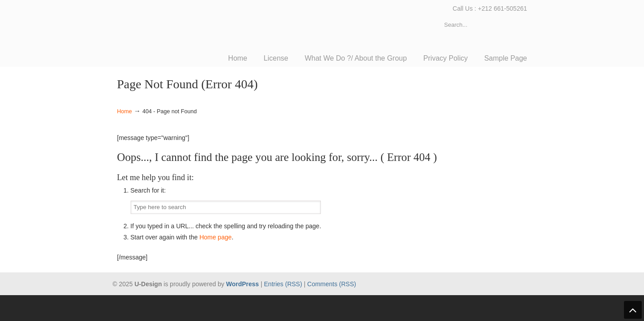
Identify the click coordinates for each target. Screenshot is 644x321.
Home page (215, 237)
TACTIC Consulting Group (184, 29)
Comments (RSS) (332, 284)
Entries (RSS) (283, 284)
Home (125, 111)
